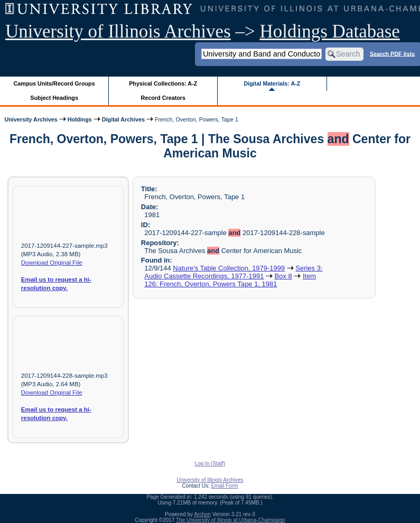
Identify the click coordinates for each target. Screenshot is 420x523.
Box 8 (283, 276)
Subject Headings (54, 98)
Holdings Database (330, 31)
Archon (202, 514)
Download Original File (52, 263)
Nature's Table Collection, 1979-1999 (229, 268)
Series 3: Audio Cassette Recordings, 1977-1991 (233, 272)
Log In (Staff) (210, 464)
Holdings (80, 119)
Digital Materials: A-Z (272, 83)
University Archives (31, 119)
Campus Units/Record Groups (54, 83)
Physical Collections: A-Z (163, 83)
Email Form (224, 486)
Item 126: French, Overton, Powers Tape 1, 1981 (230, 280)
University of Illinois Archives (118, 31)
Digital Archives (123, 119)
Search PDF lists (392, 53)
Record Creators (163, 98)
